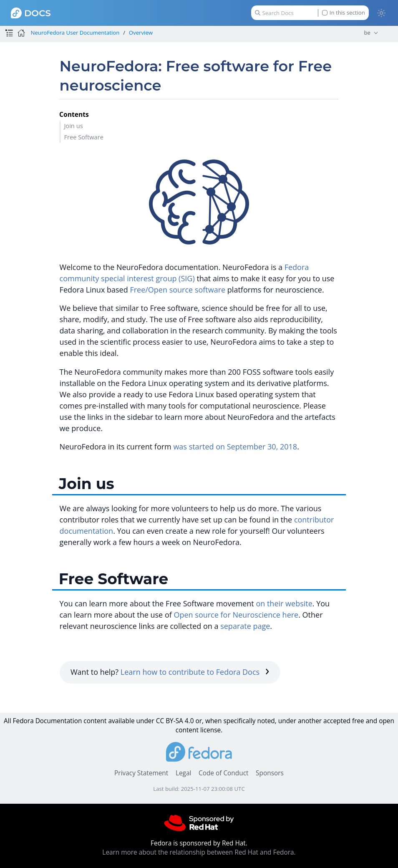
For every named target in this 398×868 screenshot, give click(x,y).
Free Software (84, 137)
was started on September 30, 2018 (235, 447)
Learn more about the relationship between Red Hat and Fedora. (199, 852)
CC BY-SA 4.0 (175, 721)
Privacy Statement (141, 773)
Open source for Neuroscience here (236, 615)
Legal (183, 773)
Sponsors (270, 773)
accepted (337, 721)
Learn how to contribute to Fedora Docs (195, 672)
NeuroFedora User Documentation (75, 33)
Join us (73, 126)
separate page (245, 626)
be (367, 33)
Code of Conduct (224, 773)
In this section (344, 13)
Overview (141, 33)
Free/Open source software (178, 290)
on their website (284, 603)
